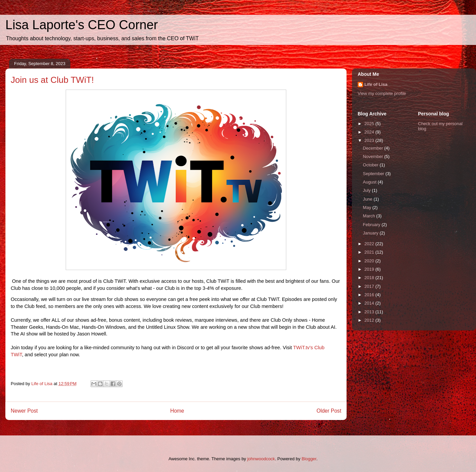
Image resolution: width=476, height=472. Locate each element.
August (370, 182)
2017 (370, 286)
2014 (370, 303)
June (368, 199)
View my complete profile (382, 93)
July (368, 190)
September (374, 174)
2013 (370, 312)
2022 (370, 244)
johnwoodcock (261, 459)
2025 (370, 124)
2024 (370, 132)
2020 (370, 261)
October (371, 165)
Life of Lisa (376, 84)
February (372, 225)
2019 (370, 269)
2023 (370, 140)
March (370, 216)
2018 (370, 278)
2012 (370, 320)
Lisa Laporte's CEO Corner (82, 25)
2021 (370, 252)
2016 (370, 295)
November (374, 156)
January (371, 233)
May (368, 207)
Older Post (329, 411)
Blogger (309, 459)
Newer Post (24, 411)
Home (177, 411)
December (374, 148)
